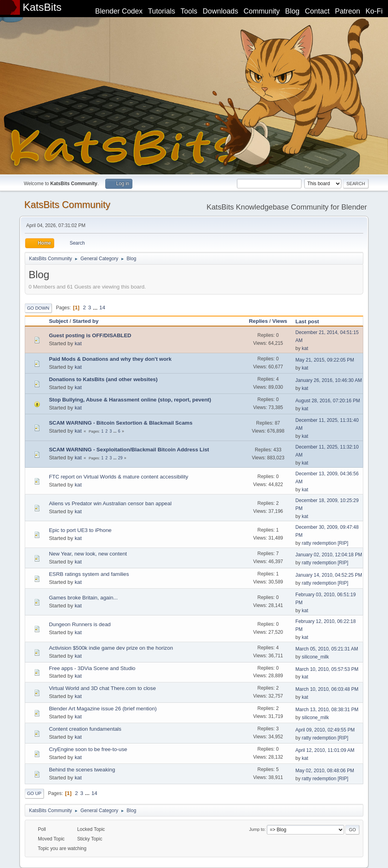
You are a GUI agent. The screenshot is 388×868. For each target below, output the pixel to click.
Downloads (220, 11)
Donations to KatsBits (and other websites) (103, 379)
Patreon (348, 11)
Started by (86, 321)
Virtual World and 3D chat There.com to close (102, 688)
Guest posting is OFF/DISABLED (90, 335)
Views (280, 321)
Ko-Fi (374, 11)
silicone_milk (315, 657)
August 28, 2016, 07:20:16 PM (328, 401)
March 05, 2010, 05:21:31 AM (327, 649)
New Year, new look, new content (88, 554)
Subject (59, 321)
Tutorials (162, 11)
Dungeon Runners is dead (80, 624)
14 (102, 307)
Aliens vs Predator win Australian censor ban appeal (110, 503)
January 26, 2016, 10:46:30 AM (329, 380)
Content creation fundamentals (85, 729)
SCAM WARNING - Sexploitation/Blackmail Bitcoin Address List (129, 450)
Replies (258, 321)
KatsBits (42, 7)
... (96, 307)
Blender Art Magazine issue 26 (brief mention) (103, 709)
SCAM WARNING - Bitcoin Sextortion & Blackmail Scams (121, 423)
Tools (189, 11)
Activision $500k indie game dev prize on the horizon (111, 648)
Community (262, 11)
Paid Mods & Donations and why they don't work (110, 359)
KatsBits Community (67, 205)
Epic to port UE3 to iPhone (80, 530)
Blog (292, 11)
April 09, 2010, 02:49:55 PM (325, 730)
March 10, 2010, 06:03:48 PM (327, 689)
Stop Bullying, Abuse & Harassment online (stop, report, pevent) (130, 400)
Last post (311, 321)
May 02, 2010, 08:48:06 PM (325, 771)
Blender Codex (119, 11)
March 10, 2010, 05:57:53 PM (327, 669)
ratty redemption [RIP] (325, 543)
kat (78, 343)
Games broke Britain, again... (84, 598)
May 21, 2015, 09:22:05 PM (325, 360)
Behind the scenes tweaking (82, 770)
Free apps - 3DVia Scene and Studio (92, 668)
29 (120, 458)
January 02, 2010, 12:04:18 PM (329, 555)
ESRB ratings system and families (89, 574)
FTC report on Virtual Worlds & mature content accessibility (119, 477)
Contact (317, 11)
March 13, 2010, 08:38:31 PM (327, 710)
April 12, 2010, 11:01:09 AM (325, 750)
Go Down (38, 308)
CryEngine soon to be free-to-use (88, 749)
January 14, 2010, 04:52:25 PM (329, 575)
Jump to (257, 829)
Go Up (34, 793)
